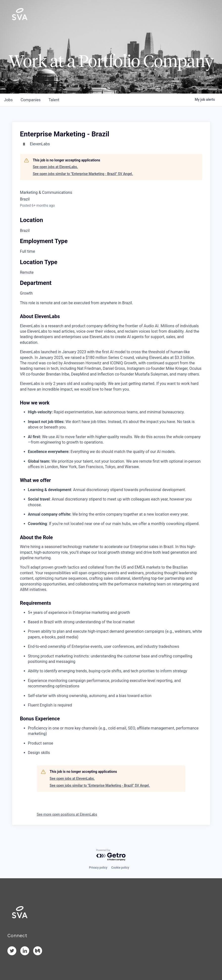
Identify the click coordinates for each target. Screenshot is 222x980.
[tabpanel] (111, 528)
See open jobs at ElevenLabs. (55, 167)
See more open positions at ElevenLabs (67, 814)
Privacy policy (98, 868)
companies (31, 100)
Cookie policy (120, 868)
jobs (8, 100)
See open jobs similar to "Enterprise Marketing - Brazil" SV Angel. (83, 174)
